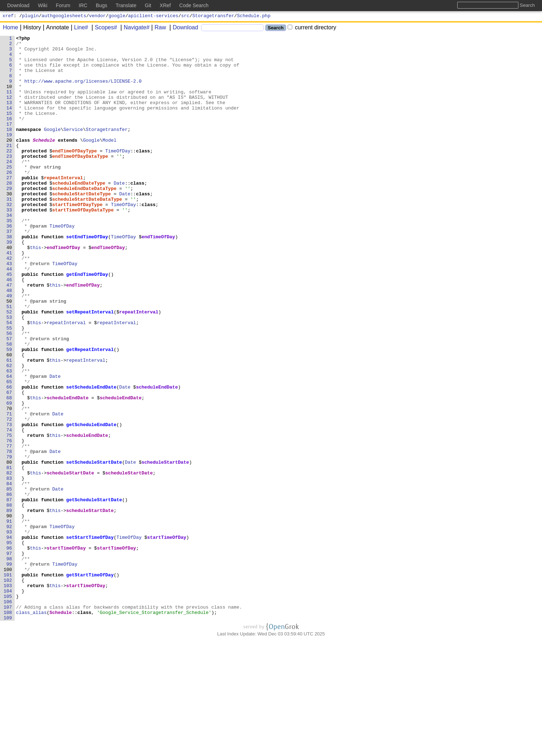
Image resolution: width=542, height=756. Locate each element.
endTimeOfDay (158, 277)
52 (9, 367)
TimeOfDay (118, 174)
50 (9, 355)
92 (9, 625)
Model (110, 161)
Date (119, 213)
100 (8, 677)
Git (148, 5)
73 (9, 503)
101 (8, 683)
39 (9, 284)
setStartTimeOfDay (90, 638)
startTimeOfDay (167, 638)
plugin (31, 16)
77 (9, 528)
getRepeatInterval (90, 413)
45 (9, 322)
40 (9, 290)
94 (9, 638)
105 (8, 709)
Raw (158, 28)
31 (9, 232)
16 (9, 136)
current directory (312, 28)
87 (9, 593)
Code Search (194, 5)
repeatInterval (64, 206)
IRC (83, 5)
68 (9, 470)
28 (9, 213)
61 (9, 425)
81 (9, 554)
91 (9, 619)
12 (9, 110)
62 (9, 432)
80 (9, 548)
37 (9, 271)
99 (9, 670)
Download (183, 28)
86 (9, 586)
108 (8, 728)
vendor (97, 16)
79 (9, 541)
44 (9, 316)
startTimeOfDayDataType (83, 245)
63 (9, 438)
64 (9, 445)
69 (9, 477)
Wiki (43, 5)
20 (9, 161)
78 (9, 535)
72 (9, 496)
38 (9, 277)
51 (9, 361)
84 (9, 574)
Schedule (44, 161)
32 (9, 239)
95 (9, 644)
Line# (79, 28)
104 (8, 702)
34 (9, 252)
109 (8, 735)
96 (9, 651)
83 (9, 567)
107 (8, 722)
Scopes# (103, 28)
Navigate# (134, 28)
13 (9, 116)
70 (9, 483)
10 (9, 97)
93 (9, 631)
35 (9, 258)
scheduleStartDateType (82, 226)
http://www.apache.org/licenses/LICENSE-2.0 (83, 91)
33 (9, 245)
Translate (126, 5)
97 (9, 657)
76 (9, 522)
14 (9, 123)
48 (9, 342)
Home (11, 28)
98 (9, 664)
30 (9, 226)
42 (9, 303)
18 (9, 148)
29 (9, 219)
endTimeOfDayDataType (80, 181)
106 (8, 715)
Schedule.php (254, 16)
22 (9, 174)
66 (9, 458)
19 (9, 155)
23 (9, 181)
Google (52, 148)
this (36, 290)
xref (8, 16)
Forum (63, 5)
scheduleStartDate (165, 548)
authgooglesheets (64, 16)
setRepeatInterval (90, 367)
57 (9, 400)
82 (9, 561)
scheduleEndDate (157, 458)
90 (9, 612)
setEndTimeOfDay (87, 277)
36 (9, 264)
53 (9, 374)
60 (9, 419)
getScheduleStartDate (94, 593)
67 (9, 464)
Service (74, 148)
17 (9, 142)
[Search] (232, 29)
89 (9, 606)
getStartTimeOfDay (90, 683)
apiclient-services (153, 16)
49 (9, 348)
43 (9, 309)
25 (9, 194)
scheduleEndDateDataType (85, 219)
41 (9, 297)
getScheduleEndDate (92, 503)
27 (9, 206)
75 (9, 516)
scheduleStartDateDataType (87, 232)
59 (9, 413)
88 (9, 599)
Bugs (102, 5)
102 (8, 689)
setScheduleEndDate (92, 458)
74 (9, 509)
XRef (165, 5)
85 (9, 580)
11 (9, 103)
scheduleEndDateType (79, 213)
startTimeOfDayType (78, 239)
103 (8, 696)
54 (9, 380)
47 (9, 335)
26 (9, 200)
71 (9, 490)
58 (9, 406)
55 (9, 387)
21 (9, 168)
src (185, 16)
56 (9, 393)
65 (9, 451)
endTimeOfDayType (75, 174)
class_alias (31, 728)
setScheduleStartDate (94, 548)
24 (9, 187)
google (117, 16)
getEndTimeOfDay (87, 322)
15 (9, 129)
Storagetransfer (213, 16)
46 (9, 329)
